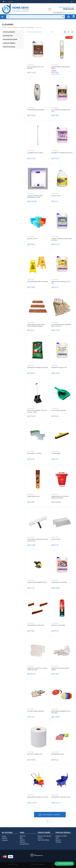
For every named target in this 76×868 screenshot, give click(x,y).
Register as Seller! (61, 836)
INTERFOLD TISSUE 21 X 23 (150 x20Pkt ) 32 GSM (37, 669)
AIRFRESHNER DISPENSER (36, 110)
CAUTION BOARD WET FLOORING (38, 282)
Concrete (58, 842)
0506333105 (69, 9)
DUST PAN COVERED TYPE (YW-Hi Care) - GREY (37, 411)
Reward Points (24, 844)
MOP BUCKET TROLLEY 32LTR (61, 797)
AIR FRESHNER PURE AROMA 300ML (61, 68)
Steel (57, 838)
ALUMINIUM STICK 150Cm (35, 153)
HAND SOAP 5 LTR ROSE (59, 582)
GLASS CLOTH (56, 539)
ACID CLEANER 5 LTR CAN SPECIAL (35, 68)
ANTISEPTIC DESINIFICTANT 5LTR (62, 153)
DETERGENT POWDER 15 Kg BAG (38, 368)
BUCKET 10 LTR (32, 239)
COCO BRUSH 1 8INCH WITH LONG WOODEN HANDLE (36, 325)
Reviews (22, 842)
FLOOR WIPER (56, 453)
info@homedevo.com (66, 7)
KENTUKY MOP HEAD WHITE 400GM (60, 669)
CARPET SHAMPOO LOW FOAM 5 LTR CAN (62, 239)
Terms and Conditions (38, 864)
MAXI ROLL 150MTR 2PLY (35, 754)
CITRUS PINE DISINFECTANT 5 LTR (61, 282)
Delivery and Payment (44, 836)
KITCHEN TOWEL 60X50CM (36, 711)
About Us (23, 836)
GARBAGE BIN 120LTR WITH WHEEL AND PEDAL (60, 497)
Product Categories (2, 17)
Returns (40, 838)
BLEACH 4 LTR (56, 196)
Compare (5, 840)
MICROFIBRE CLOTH (58, 754)
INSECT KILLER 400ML (58, 625)
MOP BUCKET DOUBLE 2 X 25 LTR (38, 797)
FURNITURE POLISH (33, 496)
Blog (21, 838)
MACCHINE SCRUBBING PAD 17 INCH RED (61, 712)
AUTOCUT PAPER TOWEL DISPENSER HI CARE (35, 196)
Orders (4, 836)
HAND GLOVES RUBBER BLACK (37, 582)
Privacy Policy (13, 864)
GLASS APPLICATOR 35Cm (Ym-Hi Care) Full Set (38, 540)
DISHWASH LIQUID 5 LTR (59, 368)
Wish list (5, 838)
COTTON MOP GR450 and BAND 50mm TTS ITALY (61, 325)
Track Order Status (44, 840)
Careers (22, 840)
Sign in (65, 13)
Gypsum (58, 840)
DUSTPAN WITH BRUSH (59, 410)
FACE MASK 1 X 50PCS (34, 453)
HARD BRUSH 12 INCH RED (36, 625)
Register (71, 13)
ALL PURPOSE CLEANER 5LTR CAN (61, 111)
